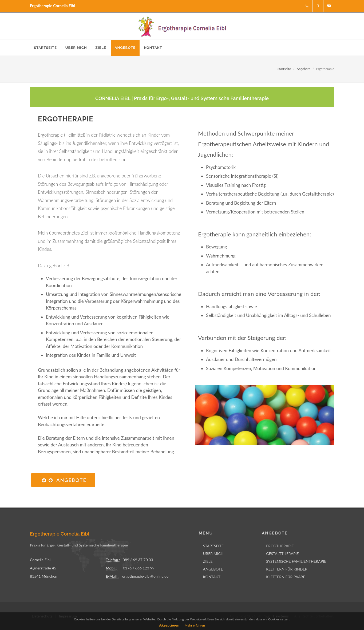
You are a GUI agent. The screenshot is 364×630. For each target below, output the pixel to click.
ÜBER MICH (213, 554)
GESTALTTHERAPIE (282, 554)
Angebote (304, 69)
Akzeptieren (169, 625)
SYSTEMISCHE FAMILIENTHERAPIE (296, 561)
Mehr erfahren (195, 625)
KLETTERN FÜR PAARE (286, 577)
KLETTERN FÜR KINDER (287, 569)
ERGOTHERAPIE (280, 546)
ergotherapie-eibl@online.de (145, 576)
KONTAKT (212, 577)
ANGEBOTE (213, 569)
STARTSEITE (213, 546)
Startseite (284, 69)
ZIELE (208, 561)
